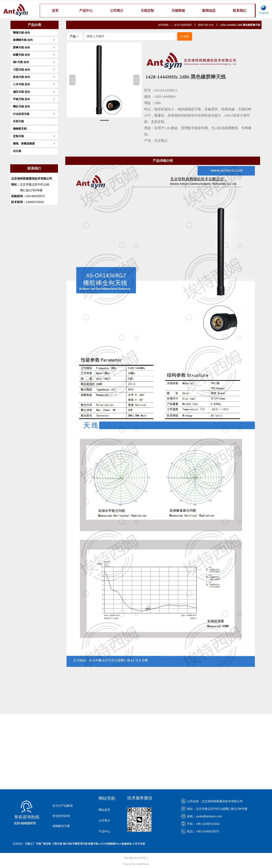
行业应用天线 (34, 114)
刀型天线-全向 (34, 70)
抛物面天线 (20, 129)
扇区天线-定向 (34, 92)
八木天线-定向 (34, 84)
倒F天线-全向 (34, 62)
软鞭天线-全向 (34, 55)
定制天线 (34, 136)
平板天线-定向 (34, 99)
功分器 (17, 151)
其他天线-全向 (34, 77)
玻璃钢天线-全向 (34, 40)
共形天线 (18, 121)
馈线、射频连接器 (34, 143)
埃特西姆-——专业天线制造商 (175, 25)
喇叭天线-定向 (22, 106)
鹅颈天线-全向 (22, 33)
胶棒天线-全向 (34, 47)
